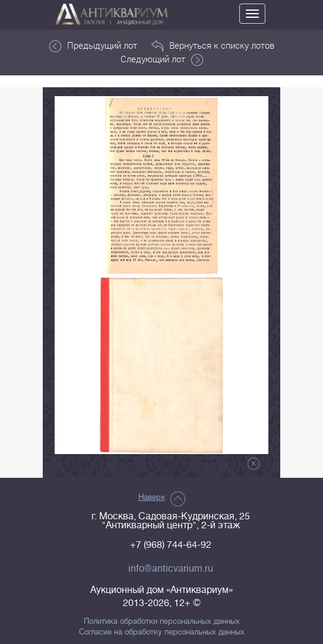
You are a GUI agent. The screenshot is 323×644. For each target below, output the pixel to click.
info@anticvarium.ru (171, 569)
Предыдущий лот (93, 46)
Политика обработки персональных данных (162, 621)
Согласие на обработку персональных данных (162, 632)
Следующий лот (162, 59)
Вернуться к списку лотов (213, 46)
